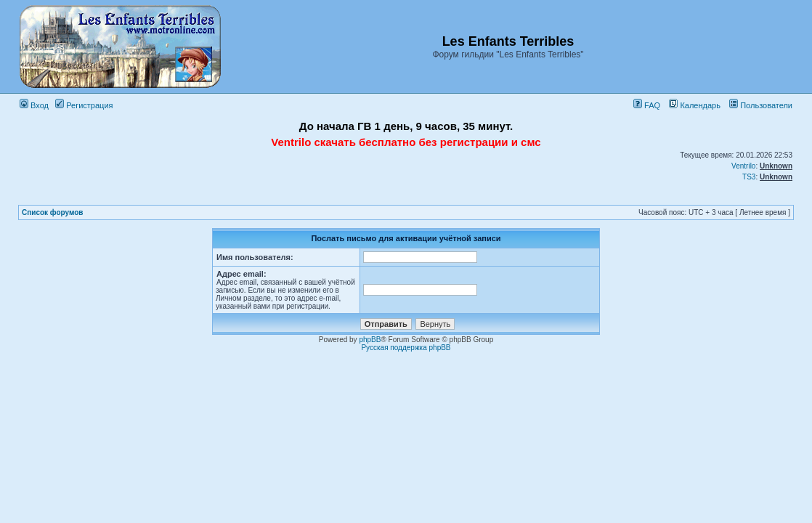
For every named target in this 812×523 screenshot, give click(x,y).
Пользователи (761, 105)
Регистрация (84, 105)
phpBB (370, 340)
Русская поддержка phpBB (406, 348)
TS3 (749, 177)
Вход (34, 105)
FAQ (647, 105)
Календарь (695, 105)
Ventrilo (743, 166)
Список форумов (53, 212)
